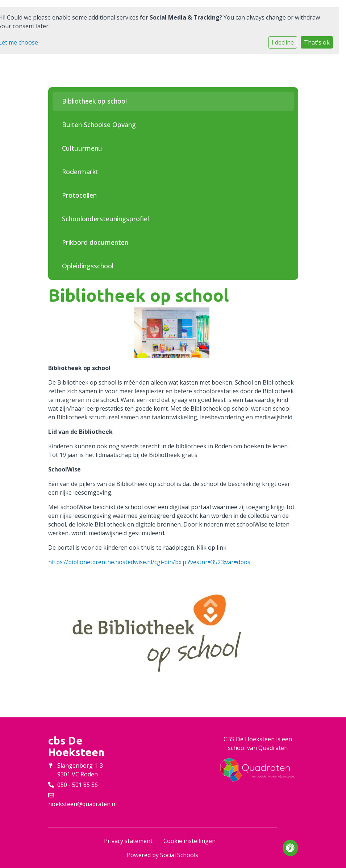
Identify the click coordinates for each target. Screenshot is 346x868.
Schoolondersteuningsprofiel (105, 219)
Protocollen (79, 195)
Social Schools (179, 855)
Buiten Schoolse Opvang (99, 125)
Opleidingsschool (88, 266)
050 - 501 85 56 (78, 785)
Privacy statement (128, 841)
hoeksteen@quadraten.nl (82, 804)
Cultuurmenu (82, 148)
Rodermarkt (80, 172)
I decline (283, 42)
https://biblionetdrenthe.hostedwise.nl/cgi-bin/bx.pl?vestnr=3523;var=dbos (149, 562)
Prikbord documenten (95, 242)
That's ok (317, 42)
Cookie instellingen (189, 841)
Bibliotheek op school (94, 101)
